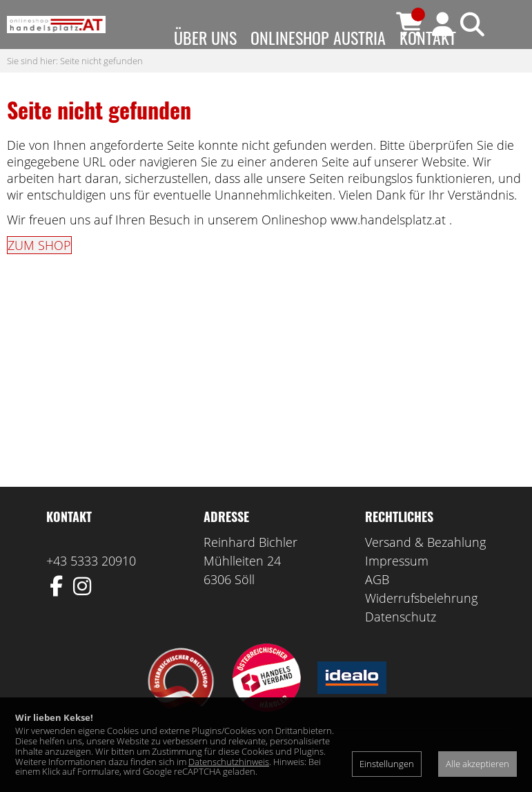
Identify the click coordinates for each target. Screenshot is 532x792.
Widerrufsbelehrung (421, 626)
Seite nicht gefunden (101, 88)
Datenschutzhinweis (229, 762)
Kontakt (428, 37)
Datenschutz (401, 644)
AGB (377, 607)
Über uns (205, 37)
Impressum (397, 588)
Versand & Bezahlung (425, 570)
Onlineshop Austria (318, 37)
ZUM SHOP (39, 273)
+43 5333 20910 (91, 588)
